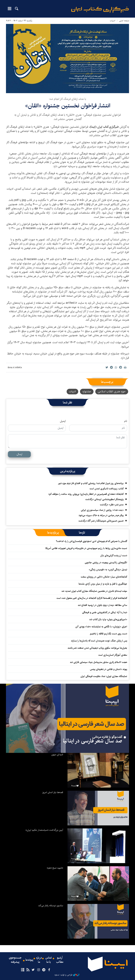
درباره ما (39, 960)
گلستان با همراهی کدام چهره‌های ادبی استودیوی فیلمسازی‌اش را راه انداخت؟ (91, 541)
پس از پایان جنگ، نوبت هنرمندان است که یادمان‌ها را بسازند (99, 641)
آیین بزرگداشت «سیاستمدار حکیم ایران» (44, 830)
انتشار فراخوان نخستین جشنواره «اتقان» (68, 106)
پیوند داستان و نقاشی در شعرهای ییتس (109, 669)
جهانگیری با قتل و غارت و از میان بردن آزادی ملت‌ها (103, 584)
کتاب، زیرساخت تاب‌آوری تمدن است (107, 489)
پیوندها (29, 960)
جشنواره (87, 391)
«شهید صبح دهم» (55, 868)
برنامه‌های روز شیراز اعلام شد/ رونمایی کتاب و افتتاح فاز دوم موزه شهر (91, 483)
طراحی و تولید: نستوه (67, 975)
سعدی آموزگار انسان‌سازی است (113, 655)
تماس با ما (49, 960)
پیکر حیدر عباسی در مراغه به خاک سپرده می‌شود (101, 515)
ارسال (19, 454)
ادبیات (113, 21)
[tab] (82, 533)
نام (126, 421)
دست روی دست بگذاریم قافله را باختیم (109, 634)
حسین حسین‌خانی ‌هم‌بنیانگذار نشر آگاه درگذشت (101, 521)
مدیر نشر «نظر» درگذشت (112, 505)
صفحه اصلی (124, 21)
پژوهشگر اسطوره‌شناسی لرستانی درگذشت (105, 499)
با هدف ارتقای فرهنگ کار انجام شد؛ (68, 99)
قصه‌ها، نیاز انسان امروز (53, 792)
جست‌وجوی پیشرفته (15, 960)
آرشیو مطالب (60, 960)
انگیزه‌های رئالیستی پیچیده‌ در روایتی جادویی (106, 563)
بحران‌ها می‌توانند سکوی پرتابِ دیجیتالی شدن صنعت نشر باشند (97, 648)
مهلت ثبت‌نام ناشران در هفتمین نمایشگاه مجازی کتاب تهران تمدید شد (94, 591)
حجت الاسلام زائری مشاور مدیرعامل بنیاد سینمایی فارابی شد (98, 662)
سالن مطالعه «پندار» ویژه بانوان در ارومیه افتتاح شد (102, 605)
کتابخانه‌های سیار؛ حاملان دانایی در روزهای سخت (104, 577)
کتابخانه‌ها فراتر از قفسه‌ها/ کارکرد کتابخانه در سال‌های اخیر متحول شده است (92, 598)
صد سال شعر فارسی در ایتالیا (92, 741)
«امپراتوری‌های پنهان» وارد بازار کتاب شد (108, 619)
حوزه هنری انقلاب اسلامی (112, 391)
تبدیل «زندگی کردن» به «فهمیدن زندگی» (108, 570)
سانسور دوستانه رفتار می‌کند (51, 906)
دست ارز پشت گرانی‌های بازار (114, 555)
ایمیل (63, 421)
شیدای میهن (57, 754)
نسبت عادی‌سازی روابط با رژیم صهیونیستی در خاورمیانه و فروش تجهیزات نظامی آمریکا (86, 548)
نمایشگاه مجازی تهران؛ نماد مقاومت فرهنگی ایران (104, 676)
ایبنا (100, 10)
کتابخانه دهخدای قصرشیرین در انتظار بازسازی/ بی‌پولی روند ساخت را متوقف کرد (86, 494)
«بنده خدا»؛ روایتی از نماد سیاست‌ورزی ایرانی (102, 510)
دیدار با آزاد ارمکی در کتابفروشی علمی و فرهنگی (105, 612)
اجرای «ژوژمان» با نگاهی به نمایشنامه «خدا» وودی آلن (101, 627)
